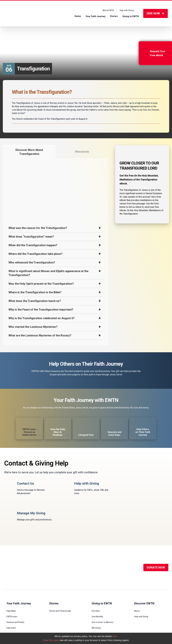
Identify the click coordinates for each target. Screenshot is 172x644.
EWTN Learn (12, 587)
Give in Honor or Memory (102, 593)
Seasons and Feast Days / (19, 34)
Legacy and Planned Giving (103, 615)
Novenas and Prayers (16, 604)
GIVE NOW (156, 13)
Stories (114, 16)
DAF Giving (96, 604)
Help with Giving (127, 10)
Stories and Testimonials (60, 581)
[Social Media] (86, 538)
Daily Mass (11, 581)
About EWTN (108, 10)
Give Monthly (97, 587)
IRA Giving (96, 598)
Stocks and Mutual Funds (103, 609)
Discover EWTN (144, 574)
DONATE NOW (156, 538)
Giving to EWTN (131, 16)
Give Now (96, 581)
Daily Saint (11, 598)
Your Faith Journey (95, 16)
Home (78, 16)
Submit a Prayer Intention (18, 609)
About (137, 581)
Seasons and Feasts (15, 593)
